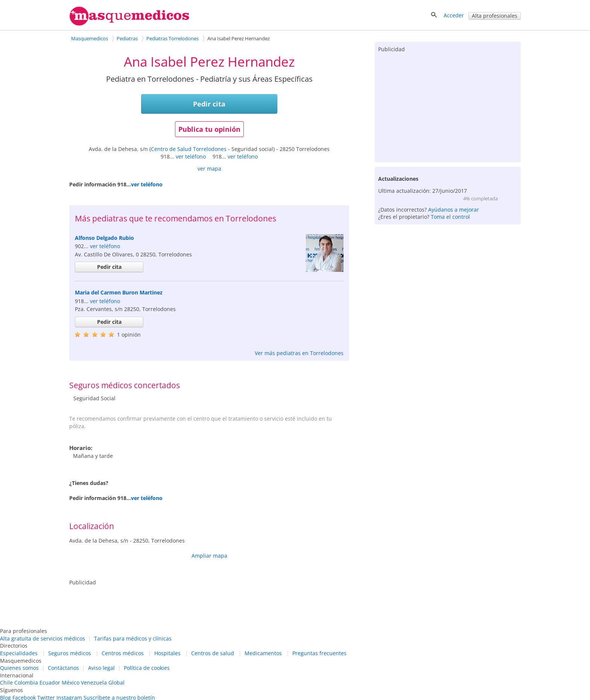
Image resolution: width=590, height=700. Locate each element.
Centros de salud (213, 653)
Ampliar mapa (209, 556)
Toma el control (450, 217)
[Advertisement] (448, 106)
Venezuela (94, 682)
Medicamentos (263, 653)
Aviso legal (101, 668)
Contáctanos (63, 668)
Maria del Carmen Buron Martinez (119, 292)
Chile (6, 682)
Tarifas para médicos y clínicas (133, 638)
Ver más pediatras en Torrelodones (299, 353)
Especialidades (19, 653)
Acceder (454, 15)
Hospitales (167, 653)
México (71, 682)
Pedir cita (209, 104)
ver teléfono (191, 156)
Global (116, 682)
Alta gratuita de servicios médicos (43, 638)
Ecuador (50, 682)
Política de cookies (147, 668)
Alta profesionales (495, 16)
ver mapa (209, 169)
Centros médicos (123, 653)
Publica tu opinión (209, 129)
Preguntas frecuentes (319, 653)
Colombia (26, 682)
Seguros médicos (70, 653)
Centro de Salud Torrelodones (189, 149)
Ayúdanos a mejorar (454, 210)
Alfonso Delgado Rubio (104, 238)
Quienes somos (19, 668)
